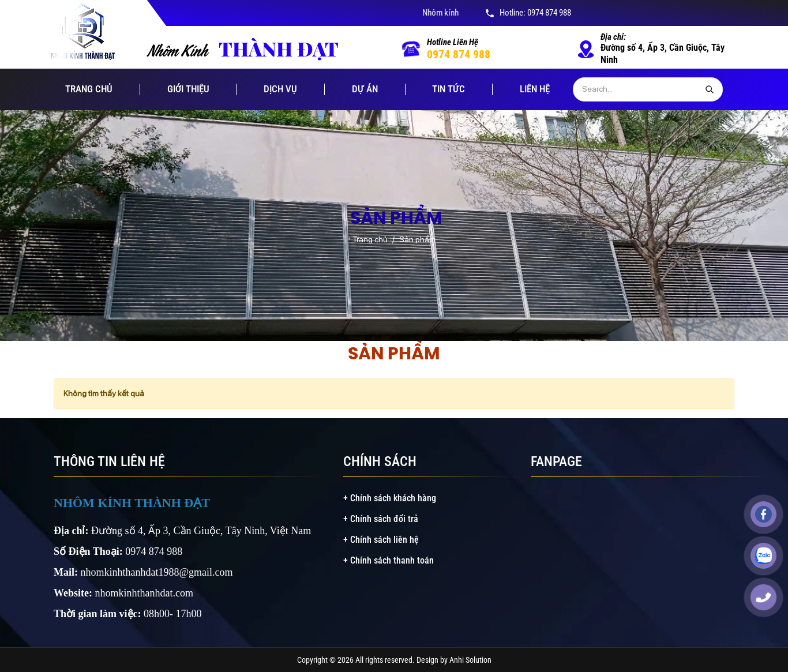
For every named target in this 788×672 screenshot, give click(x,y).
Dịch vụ (280, 89)
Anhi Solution (470, 660)
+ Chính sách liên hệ (381, 540)
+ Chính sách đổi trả (381, 519)
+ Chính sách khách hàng (390, 498)
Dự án (365, 89)
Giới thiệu (188, 89)
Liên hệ (535, 89)
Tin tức (449, 89)
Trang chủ (89, 89)
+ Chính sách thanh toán (389, 560)
